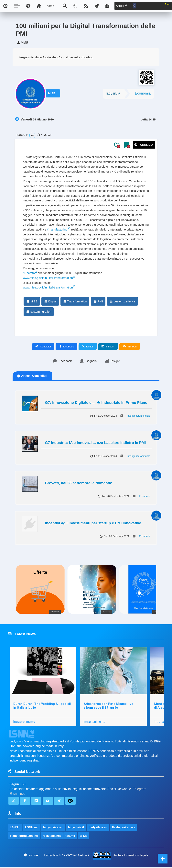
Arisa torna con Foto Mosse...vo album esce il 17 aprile (108, 706)
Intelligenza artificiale (139, 417)
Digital (50, 302)
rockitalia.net (52, 836)
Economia (143, 94)
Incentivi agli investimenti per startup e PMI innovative (93, 524)
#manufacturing (57, 230)
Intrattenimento (24, 722)
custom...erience (122, 302)
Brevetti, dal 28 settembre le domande (79, 484)
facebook (66, 347)
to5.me (70, 836)
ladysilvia (113, 94)
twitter (88, 347)
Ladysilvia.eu (98, 828)
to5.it (83, 836)
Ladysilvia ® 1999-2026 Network (67, 856)
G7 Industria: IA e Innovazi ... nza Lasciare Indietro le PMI (95, 443)
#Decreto (29, 274)
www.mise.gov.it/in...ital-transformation (48, 279)
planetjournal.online (24, 836)
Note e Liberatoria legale (131, 856)
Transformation (75, 302)
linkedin (108, 347)
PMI (98, 302)
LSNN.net (32, 828)
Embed (130, 347)
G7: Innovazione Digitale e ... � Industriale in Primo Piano (96, 403)
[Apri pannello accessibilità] (28, 6)
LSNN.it (15, 828)
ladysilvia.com (53, 828)
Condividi (43, 347)
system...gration (38, 312)
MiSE (53, 94)
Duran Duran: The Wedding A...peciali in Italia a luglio (42, 706)
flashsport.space (124, 828)
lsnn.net (31, 856)
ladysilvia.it (76, 828)
